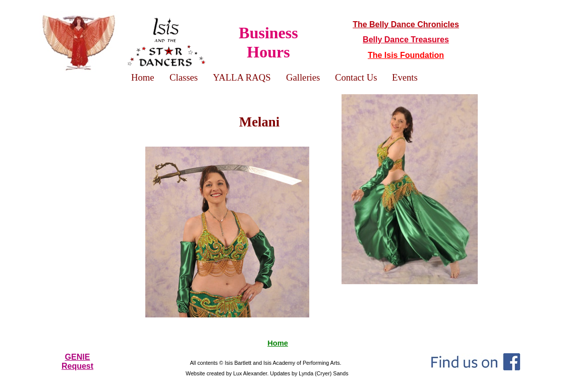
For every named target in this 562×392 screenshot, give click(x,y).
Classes (184, 77)
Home (278, 343)
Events (405, 77)
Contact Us (356, 77)
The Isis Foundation (406, 55)
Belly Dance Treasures (406, 40)
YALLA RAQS (242, 77)
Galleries (303, 77)
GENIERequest (77, 362)
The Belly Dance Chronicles (406, 24)
